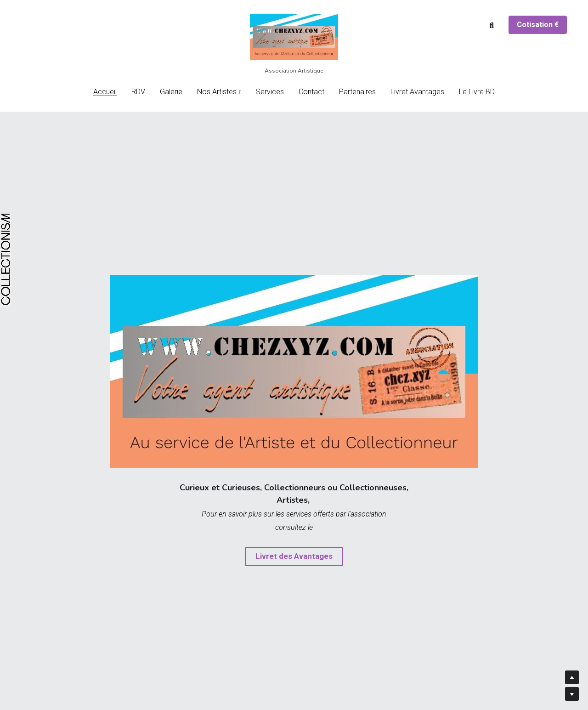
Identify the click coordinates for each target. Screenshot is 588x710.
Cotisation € (538, 25)
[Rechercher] (492, 26)
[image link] (294, 36)
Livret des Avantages (294, 556)
